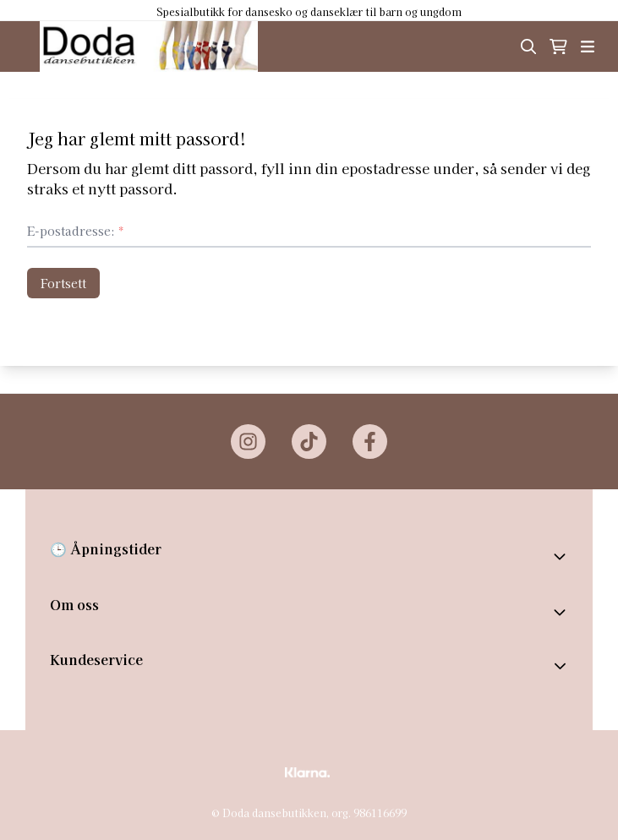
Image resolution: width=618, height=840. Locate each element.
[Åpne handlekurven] (558, 46)
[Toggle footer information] (561, 556)
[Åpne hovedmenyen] (588, 46)
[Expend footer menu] (562, 666)
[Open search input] (528, 46)
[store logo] (149, 46)
